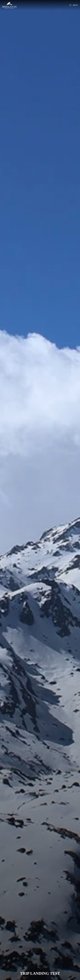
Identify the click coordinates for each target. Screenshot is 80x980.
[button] (74, 5)
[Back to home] (9, 5)
